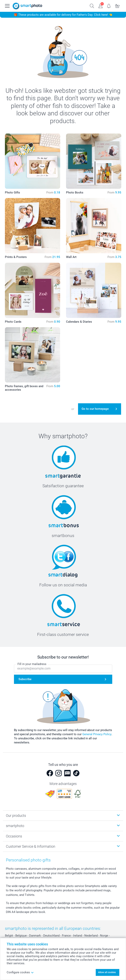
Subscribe (25, 679)
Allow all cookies (107, 972)
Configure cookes (20, 972)
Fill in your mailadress (32, 664)
